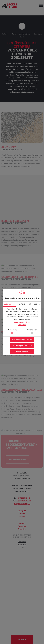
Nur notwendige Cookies (22, 340)
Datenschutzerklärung (22, 322)
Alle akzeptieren (22, 351)
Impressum (22, 325)
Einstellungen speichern (22, 345)
